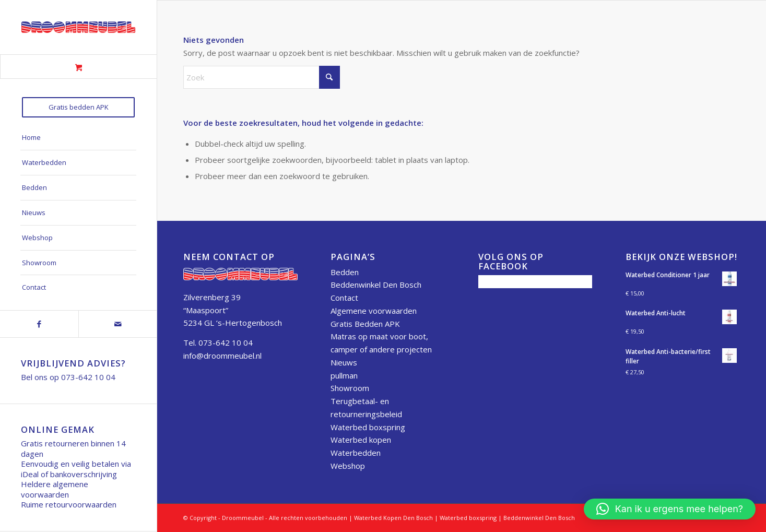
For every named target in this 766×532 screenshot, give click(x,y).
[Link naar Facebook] (39, 324)
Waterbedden (356, 453)
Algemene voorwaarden (374, 311)
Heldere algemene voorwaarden (55, 489)
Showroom (350, 388)
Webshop (348, 466)
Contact (344, 298)
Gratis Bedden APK (365, 324)
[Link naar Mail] (117, 324)
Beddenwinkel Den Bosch (376, 285)
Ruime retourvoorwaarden (69, 504)
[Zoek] (262, 77)
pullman (344, 375)
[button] (670, 509)
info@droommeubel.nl (222, 356)
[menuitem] (78, 107)
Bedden (345, 272)
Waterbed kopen (361, 440)
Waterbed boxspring (368, 427)
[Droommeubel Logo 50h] (78, 27)
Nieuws (344, 362)
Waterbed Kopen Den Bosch (393, 518)
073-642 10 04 (88, 377)
